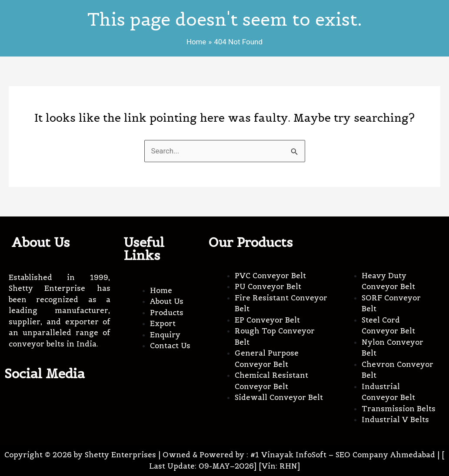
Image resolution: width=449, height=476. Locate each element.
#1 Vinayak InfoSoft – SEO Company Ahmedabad (343, 455)
